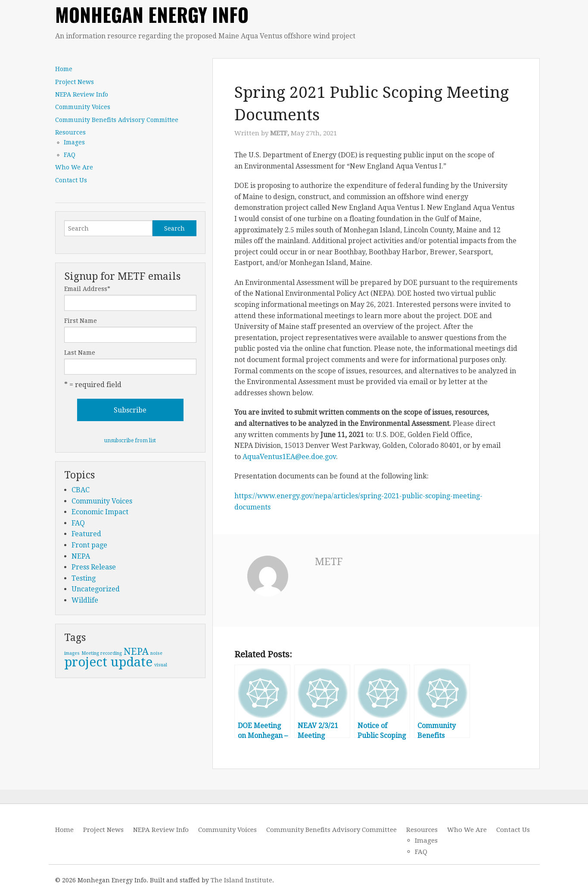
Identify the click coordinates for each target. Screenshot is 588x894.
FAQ (70, 155)
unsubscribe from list (130, 441)
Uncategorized (96, 589)
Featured (86, 534)
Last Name (80, 353)
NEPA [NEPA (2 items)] (136, 652)
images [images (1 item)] (72, 653)
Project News (75, 82)
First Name (81, 321)
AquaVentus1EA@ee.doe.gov (289, 457)
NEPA (81, 556)
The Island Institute (241, 880)
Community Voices (83, 107)
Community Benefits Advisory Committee (117, 120)
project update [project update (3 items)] (108, 662)
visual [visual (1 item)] (161, 665)
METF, (280, 133)
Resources (70, 132)
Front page (89, 545)
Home (64, 69)
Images (74, 142)
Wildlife (85, 600)
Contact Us (71, 180)
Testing (84, 578)
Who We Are (74, 167)
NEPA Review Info (82, 94)
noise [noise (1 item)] (156, 653)
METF (329, 562)
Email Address (87, 289)
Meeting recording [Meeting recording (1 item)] (102, 653)
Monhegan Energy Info (152, 14)
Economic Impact (100, 512)
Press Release (94, 567)
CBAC (81, 490)
